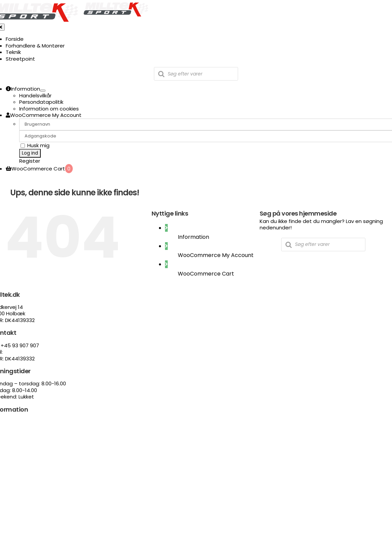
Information (193, 237)
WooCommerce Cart (206, 274)
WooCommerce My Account (216, 255)
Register (30, 161)
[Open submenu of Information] (43, 91)
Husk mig (35, 145)
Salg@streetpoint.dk (30, 352)
